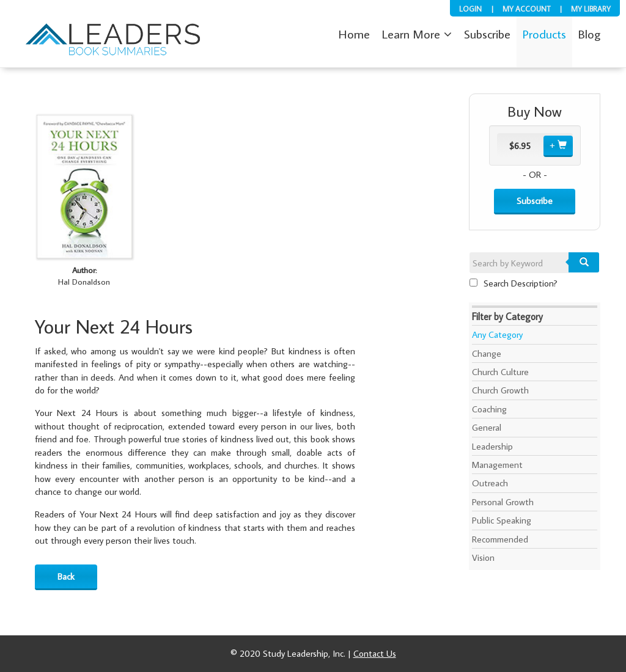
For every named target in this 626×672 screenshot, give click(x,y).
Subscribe (535, 201)
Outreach (490, 483)
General (487, 427)
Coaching (489, 409)
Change (487, 353)
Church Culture (500, 372)
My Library (591, 9)
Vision (483, 557)
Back (66, 576)
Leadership (492, 446)
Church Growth (500, 390)
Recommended (500, 539)
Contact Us (375, 653)
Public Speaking (502, 520)
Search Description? (514, 283)
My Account (526, 9)
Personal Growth (503, 502)
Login (470, 9)
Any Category (497, 334)
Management (497, 465)
